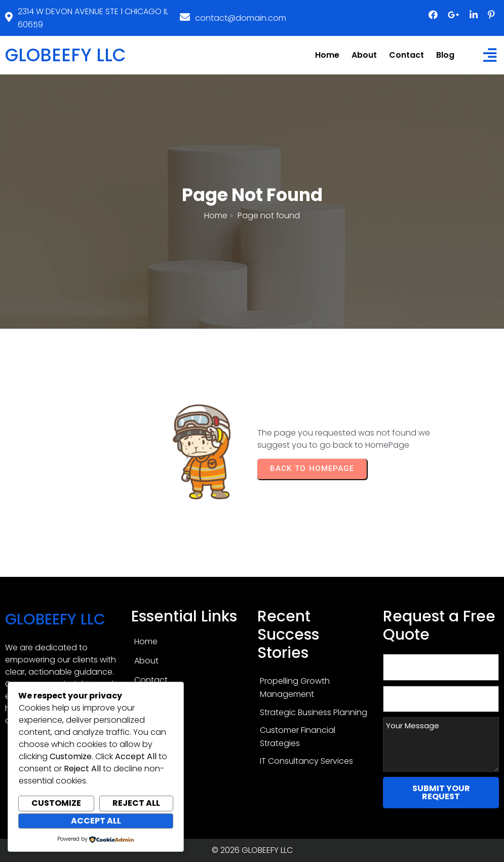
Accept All (96, 821)
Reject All (136, 803)
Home (216, 215)
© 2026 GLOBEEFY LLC (252, 850)
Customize (56, 803)
